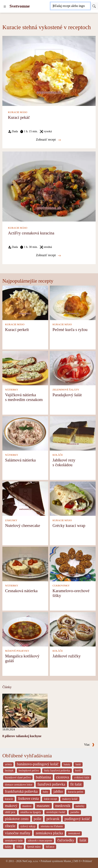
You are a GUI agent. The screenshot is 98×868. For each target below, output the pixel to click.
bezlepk (9, 771)
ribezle (10, 826)
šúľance (50, 847)
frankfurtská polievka (21, 791)
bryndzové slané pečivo (18, 777)
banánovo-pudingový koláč (38, 764)
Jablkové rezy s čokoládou (64, 462)
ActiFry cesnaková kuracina (31, 233)
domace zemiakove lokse (19, 785)
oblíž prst (10, 812)
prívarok (53, 819)
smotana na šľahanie (52, 826)
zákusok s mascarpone (40, 841)
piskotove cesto (17, 819)
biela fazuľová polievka (57, 771)
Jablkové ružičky (67, 656)
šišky (19, 847)
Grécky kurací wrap (69, 525)
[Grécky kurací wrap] (73, 498)
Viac (89, 745)
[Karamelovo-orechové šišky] (73, 564)
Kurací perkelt (17, 329)
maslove (27, 806)
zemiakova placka (49, 833)
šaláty (8, 847)
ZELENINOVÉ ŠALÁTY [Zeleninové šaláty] (66, 390)
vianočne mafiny (18, 833)
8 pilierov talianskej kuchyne (22, 736)
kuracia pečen (76, 792)
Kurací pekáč (19, 117)
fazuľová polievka (51, 784)
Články (7, 687)
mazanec (43, 806)
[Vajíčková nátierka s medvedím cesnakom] (25, 368)
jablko (58, 791)
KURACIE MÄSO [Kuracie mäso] (18, 112)
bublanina (43, 777)
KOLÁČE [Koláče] (58, 455)
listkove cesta (28, 798)
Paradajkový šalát (67, 395)
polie (37, 819)
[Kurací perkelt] (25, 303)
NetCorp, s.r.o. (30, 861)
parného (75, 812)
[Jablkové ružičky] (73, 629)
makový (11, 806)
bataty (67, 764)
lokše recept (50, 799)
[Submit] (94, 6)
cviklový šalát (82, 777)
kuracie (9, 799)
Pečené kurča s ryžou (70, 329)
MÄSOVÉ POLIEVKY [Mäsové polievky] (17, 651)
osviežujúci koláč (56, 812)
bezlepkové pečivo (29, 771)
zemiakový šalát (14, 841)
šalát (83, 840)
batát (78, 764)
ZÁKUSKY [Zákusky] (11, 520)
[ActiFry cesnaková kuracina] (49, 186)
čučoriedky (66, 840)
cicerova (63, 777)
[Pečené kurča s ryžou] (73, 303)
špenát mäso (34, 847)
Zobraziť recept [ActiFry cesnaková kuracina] (48, 255)
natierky (80, 806)
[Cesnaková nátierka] (25, 564)
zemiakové (74, 833)
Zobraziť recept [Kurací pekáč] (48, 140)
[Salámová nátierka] (25, 433)
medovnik (63, 806)
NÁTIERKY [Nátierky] (12, 390)
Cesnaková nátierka (21, 591)
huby (46, 792)
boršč (78, 771)
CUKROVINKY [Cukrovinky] (61, 586)
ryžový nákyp (28, 826)
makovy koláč (70, 799)
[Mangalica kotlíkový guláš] (25, 629)
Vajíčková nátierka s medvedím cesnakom (24, 397)
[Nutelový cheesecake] (25, 498)
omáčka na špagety (31, 812)
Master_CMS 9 (72, 861)
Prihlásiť (87, 861)
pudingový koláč (77, 819)
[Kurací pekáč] (49, 70)
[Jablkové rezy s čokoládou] (73, 433)
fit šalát (76, 784)
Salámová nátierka (20, 460)
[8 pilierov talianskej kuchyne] (25, 710)
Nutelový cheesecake (23, 525)
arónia (8, 764)
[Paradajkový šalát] (73, 368)
